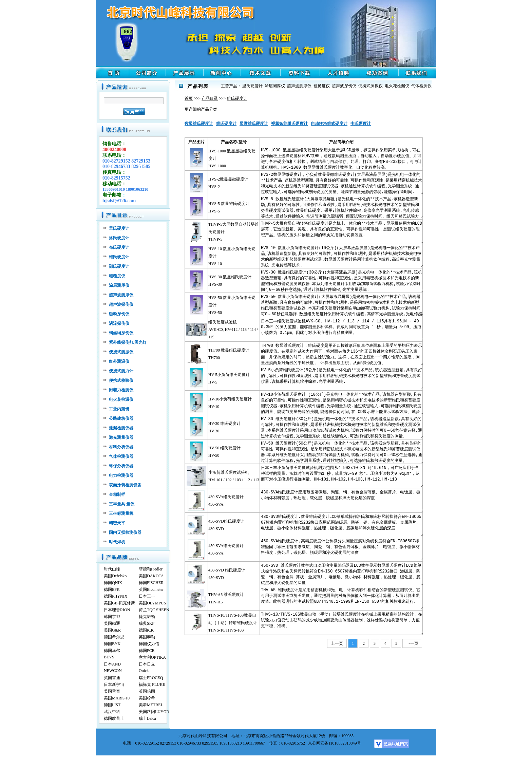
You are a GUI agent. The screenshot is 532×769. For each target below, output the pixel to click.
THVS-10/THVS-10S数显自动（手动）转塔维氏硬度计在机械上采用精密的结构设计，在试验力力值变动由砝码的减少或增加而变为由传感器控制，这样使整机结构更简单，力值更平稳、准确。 (342, 623)
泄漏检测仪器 (121, 428)
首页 (189, 98)
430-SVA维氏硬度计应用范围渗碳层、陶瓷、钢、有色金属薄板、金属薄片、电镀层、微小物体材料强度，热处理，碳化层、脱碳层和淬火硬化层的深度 (342, 500)
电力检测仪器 (121, 475)
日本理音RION (117, 610)
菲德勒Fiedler (151, 569)
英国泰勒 (147, 637)
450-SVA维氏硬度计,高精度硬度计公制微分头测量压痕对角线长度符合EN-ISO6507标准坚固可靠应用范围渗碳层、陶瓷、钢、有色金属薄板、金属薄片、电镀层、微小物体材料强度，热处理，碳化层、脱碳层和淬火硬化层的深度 (342, 549)
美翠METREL (151, 705)
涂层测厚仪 (119, 285)
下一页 (412, 643)
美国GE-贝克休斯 (119, 603)
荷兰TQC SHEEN (154, 610)
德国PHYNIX (116, 596)
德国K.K (146, 630)
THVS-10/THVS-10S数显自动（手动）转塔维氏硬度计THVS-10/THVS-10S (233, 623)
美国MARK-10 (117, 698)
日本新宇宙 (114, 684)
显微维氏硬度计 (254, 124)
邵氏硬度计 (119, 266)
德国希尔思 (114, 637)
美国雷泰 (112, 691)
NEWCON (113, 671)
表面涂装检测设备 (125, 485)
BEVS (109, 657)
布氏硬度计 (119, 247)
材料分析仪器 (121, 447)
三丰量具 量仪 (122, 504)
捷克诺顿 (147, 617)
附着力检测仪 (121, 390)
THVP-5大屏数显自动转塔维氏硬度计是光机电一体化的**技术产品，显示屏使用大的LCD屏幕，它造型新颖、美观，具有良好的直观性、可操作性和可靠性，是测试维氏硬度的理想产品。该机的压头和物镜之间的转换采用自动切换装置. (342, 232)
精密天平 (117, 523)
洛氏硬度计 (119, 238)
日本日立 (147, 664)
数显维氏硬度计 (199, 124)
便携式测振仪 (121, 352)
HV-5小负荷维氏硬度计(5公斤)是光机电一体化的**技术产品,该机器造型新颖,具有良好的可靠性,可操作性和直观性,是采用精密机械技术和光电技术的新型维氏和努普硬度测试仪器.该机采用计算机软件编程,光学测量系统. (342, 378)
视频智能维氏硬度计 (289, 124)
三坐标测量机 (121, 513)
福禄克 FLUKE (152, 684)
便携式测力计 (121, 371)
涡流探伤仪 (119, 323)
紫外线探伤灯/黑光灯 (128, 342)
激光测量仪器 (121, 437)
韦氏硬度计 (361, 124)
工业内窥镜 (119, 409)
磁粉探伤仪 (119, 314)
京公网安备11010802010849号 (335, 743)
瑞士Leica (147, 718)
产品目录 (210, 98)
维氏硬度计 (119, 257)
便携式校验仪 (121, 380)
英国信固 (147, 691)
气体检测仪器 (121, 456)
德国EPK (112, 589)
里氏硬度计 (119, 228)
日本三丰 (147, 596)
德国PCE (147, 651)
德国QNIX (113, 583)
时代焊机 (117, 542)
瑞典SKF (147, 623)
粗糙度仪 (117, 276)
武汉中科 (112, 712)
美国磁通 (112, 623)
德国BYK (112, 644)
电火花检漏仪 (121, 399)
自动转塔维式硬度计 (329, 124)
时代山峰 (112, 569)
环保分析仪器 (121, 466)
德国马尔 (112, 651)
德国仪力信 (149, 644)
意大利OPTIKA (152, 657)
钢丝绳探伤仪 (121, 333)
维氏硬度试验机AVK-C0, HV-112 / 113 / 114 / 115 (233, 330)
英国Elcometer (151, 589)
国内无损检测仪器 (125, 532)
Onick (144, 671)
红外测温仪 (119, 361)
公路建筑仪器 (121, 418)
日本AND (112, 664)
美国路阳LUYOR (154, 712)
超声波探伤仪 (121, 304)
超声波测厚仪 (121, 295)
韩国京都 (112, 617)
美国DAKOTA (151, 576)
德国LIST (112, 705)
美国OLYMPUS (152, 603)
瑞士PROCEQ (151, 678)
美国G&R (112, 630)
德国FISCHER (151, 583)
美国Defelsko (115, 576)
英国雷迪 (112, 678)
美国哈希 (147, 698)
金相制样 (117, 494)
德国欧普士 (114, 718)
